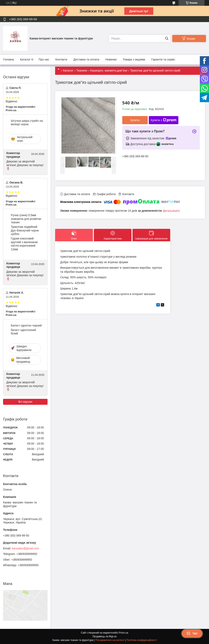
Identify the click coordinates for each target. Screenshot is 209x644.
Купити (135, 120)
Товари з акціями (134, 59)
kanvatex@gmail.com (26, 548)
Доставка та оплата (86, 59)
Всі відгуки (25, 402)
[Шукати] (167, 39)
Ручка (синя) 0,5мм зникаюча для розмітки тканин (26, 219)
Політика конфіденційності (142, 640)
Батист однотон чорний (26, 325)
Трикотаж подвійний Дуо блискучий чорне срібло (25, 230)
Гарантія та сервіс (163, 59)
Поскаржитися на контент (110, 640)
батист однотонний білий (23, 332)
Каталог (25, 59)
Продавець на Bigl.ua (104, 636)
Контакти (61, 59)
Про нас (44, 59)
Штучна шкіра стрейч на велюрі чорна (27, 123)
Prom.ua (124, 633)
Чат (192, 633)
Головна (8, 59)
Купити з (164, 120)
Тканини (82, 70)
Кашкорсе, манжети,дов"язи (109, 70)
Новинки (111, 59)
